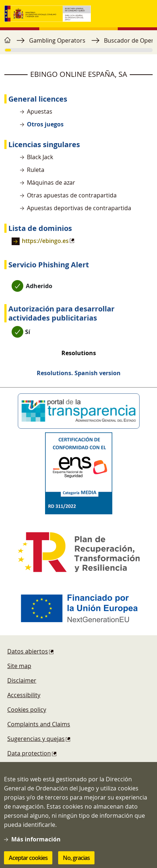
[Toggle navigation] (145, 14)
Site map (19, 666)
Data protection (29, 753)
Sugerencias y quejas (36, 739)
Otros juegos (45, 124)
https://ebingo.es (45, 241)
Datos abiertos (28, 651)
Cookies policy (27, 710)
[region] (78, 44)
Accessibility (24, 695)
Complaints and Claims (39, 724)
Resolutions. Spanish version (79, 373)
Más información (36, 843)
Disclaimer (22, 680)
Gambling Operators (57, 40)
